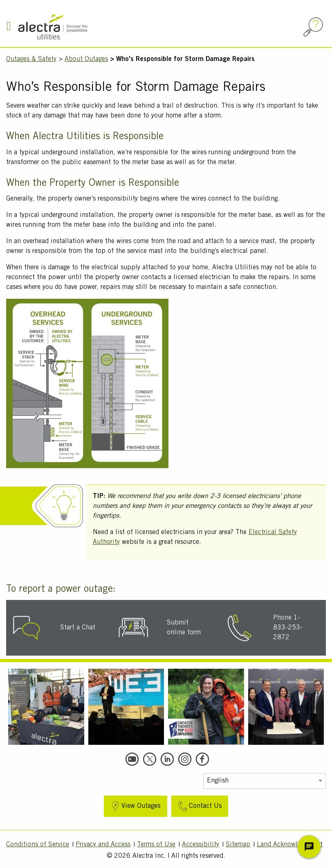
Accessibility (201, 845)
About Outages (86, 59)
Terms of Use (156, 845)
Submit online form (184, 628)
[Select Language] (265, 781)
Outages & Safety (31, 59)
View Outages (135, 806)
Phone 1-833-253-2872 (288, 628)
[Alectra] (79, 27)
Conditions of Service (38, 845)
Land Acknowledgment (290, 845)
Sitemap (238, 845)
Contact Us (199, 806)
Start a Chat (78, 628)
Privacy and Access (103, 845)
